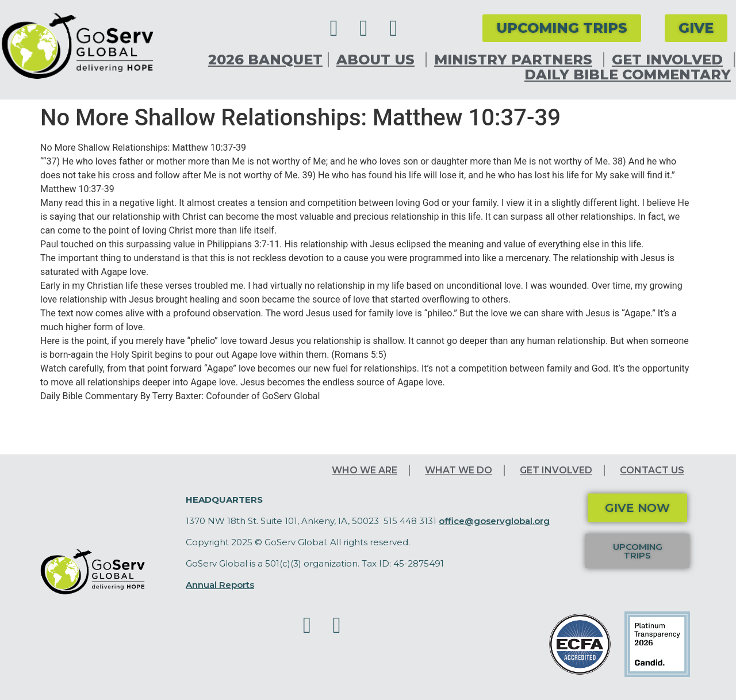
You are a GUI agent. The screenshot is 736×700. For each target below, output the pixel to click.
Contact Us (652, 470)
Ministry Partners (516, 60)
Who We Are (365, 470)
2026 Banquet (265, 60)
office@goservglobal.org (494, 521)
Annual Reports (220, 585)
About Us (378, 60)
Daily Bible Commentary (628, 75)
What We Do (459, 470)
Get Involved (670, 60)
